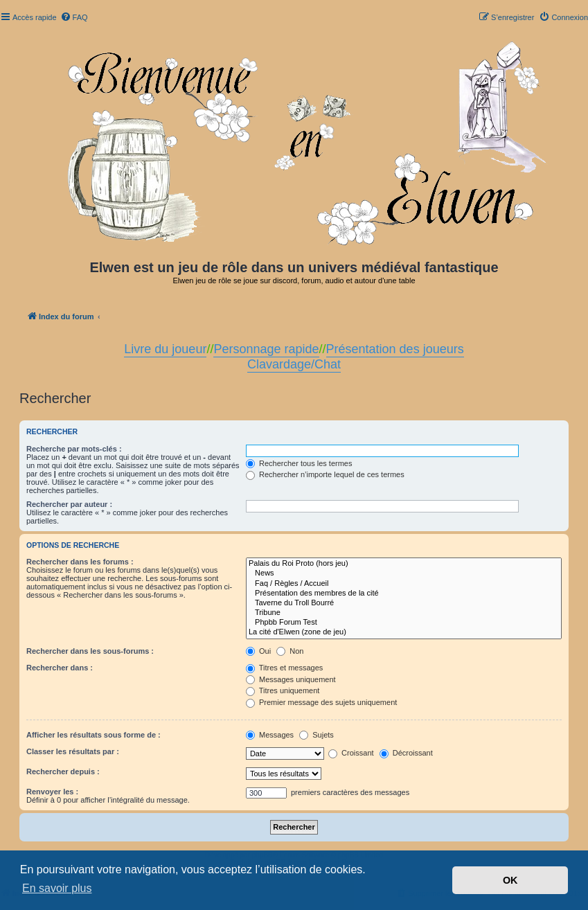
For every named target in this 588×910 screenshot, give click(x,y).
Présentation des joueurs (395, 349)
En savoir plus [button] (57, 888)
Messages (270, 735)
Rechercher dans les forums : (80, 562)
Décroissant (406, 753)
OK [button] (510, 880)
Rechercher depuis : (63, 771)
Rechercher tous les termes (299, 463)
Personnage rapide (266, 349)
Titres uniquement (283, 690)
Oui (258, 651)
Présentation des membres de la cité (404, 594)
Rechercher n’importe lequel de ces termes (325, 474)
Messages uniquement (291, 679)
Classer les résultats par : (73, 751)
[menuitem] (74, 17)
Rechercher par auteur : (69, 504)
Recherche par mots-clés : (74, 449)
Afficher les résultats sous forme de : (93, 735)
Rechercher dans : (60, 668)
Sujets (317, 735)
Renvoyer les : (52, 792)
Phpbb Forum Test (404, 623)
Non (290, 651)
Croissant (351, 753)
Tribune (404, 613)
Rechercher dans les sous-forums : (90, 651)
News (404, 573)
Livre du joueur (165, 349)
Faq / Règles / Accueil (404, 584)
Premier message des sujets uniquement (321, 702)
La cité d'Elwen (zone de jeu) (404, 632)
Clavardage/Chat (294, 364)
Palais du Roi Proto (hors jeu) (404, 564)
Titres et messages (284, 668)
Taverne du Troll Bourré (404, 603)
